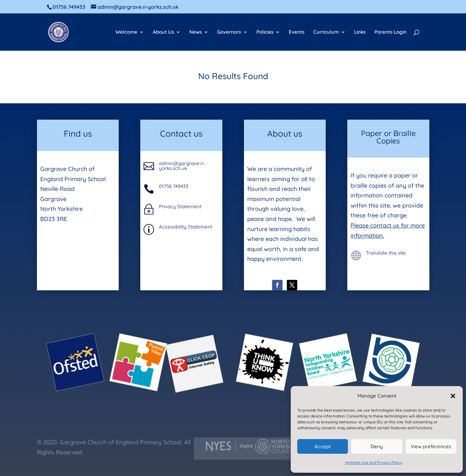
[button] (453, 396)
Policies (265, 32)
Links (360, 32)
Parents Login (390, 32)
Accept (323, 446)
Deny (377, 446)
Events (297, 32)
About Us (163, 32)
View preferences (431, 446)
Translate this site (386, 253)
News (196, 32)
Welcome (126, 32)
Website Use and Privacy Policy (374, 462)
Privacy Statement (180, 206)
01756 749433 (174, 186)
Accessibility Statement (186, 227)
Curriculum (326, 32)
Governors (229, 32)
